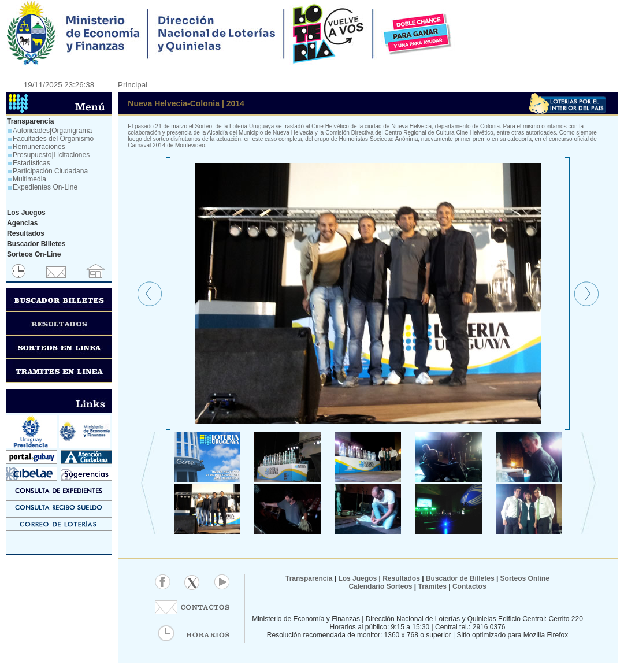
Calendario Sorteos (380, 586)
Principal (133, 85)
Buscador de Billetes (460, 578)
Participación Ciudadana (50, 171)
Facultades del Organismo (53, 139)
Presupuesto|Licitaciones (51, 155)
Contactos (469, 586)
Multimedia (29, 179)
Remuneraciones (39, 147)
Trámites (431, 586)
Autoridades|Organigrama (52, 131)
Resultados (401, 578)
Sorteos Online (525, 578)
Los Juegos (358, 578)
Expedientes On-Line (45, 187)
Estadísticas (31, 163)
